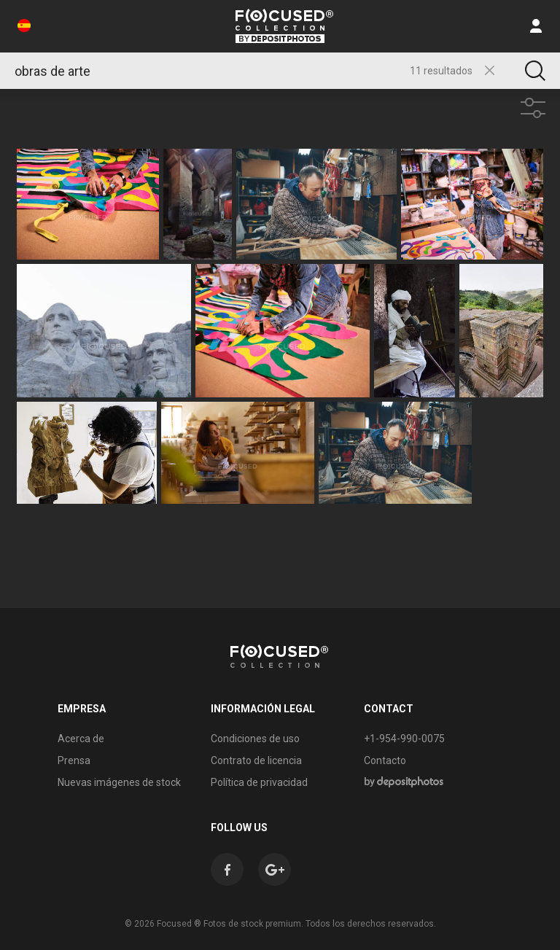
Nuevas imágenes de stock (119, 782)
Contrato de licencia (256, 760)
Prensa (74, 760)
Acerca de (81, 739)
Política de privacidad (259, 782)
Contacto (385, 760)
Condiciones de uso (255, 739)
